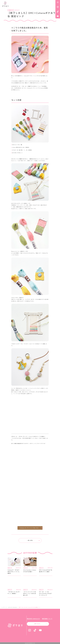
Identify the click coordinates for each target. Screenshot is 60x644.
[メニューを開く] (58, 2)
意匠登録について (47, 619)
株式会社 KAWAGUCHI (33, 619)
